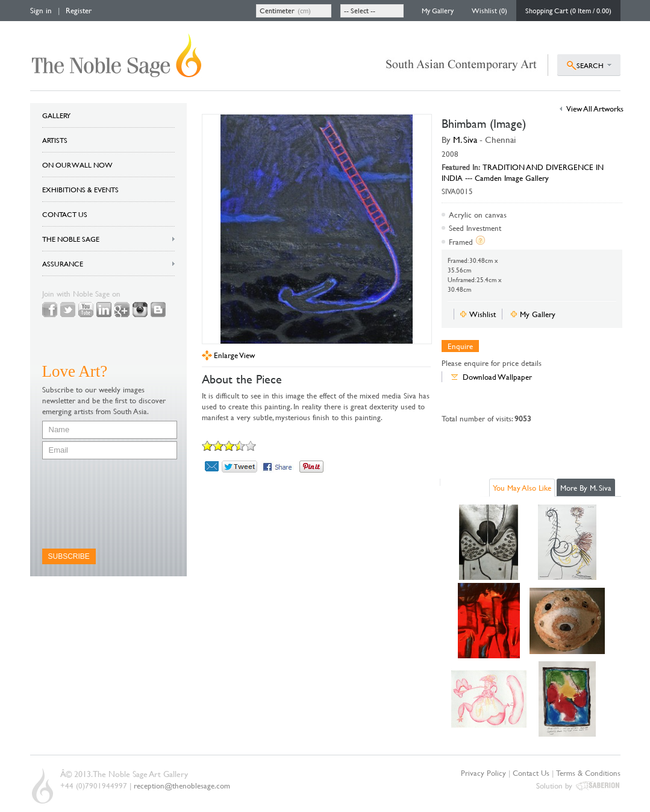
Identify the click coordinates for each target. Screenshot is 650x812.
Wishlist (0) (489, 10)
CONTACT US (65, 214)
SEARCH (590, 65)
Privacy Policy (483, 773)
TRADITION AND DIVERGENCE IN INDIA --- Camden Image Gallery (523, 172)
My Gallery (438, 10)
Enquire (460, 346)
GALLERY (56, 115)
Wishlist (483, 314)
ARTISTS (55, 140)
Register (79, 10)
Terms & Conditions (588, 773)
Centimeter (277, 10)
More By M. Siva (586, 488)
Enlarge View (234, 355)
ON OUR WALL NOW (77, 165)
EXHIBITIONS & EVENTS (80, 189)
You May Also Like (522, 488)
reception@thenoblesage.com (182, 785)
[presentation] (92, 504)
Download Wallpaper (497, 377)
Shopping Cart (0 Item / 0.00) (568, 10)
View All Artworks (595, 109)
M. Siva (465, 140)
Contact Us (531, 773)
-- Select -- (360, 10)
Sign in (41, 10)
